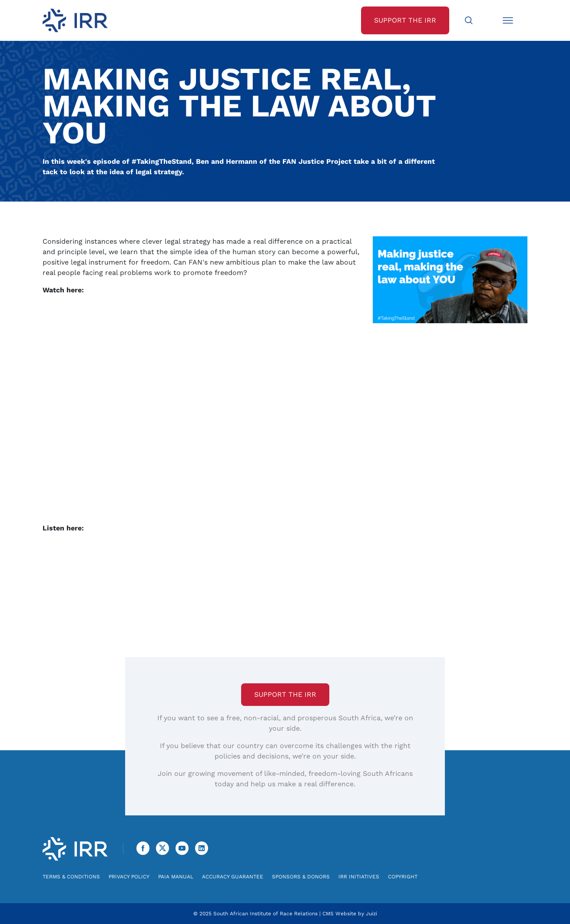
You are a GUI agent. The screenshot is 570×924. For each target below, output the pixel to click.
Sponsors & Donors (301, 877)
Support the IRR (285, 694)
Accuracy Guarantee (233, 877)
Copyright (403, 877)
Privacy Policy (129, 877)
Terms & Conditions (71, 877)
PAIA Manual (176, 877)
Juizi (371, 914)
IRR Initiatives (359, 877)
